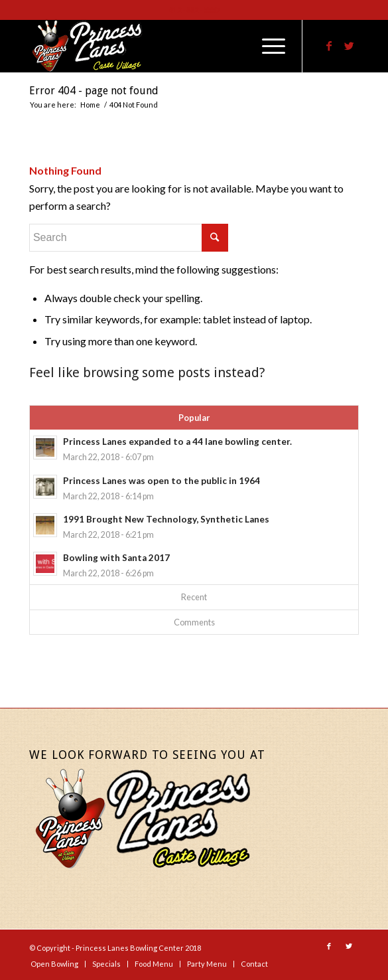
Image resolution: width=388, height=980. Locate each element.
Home (90, 105)
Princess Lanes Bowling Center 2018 (138, 948)
